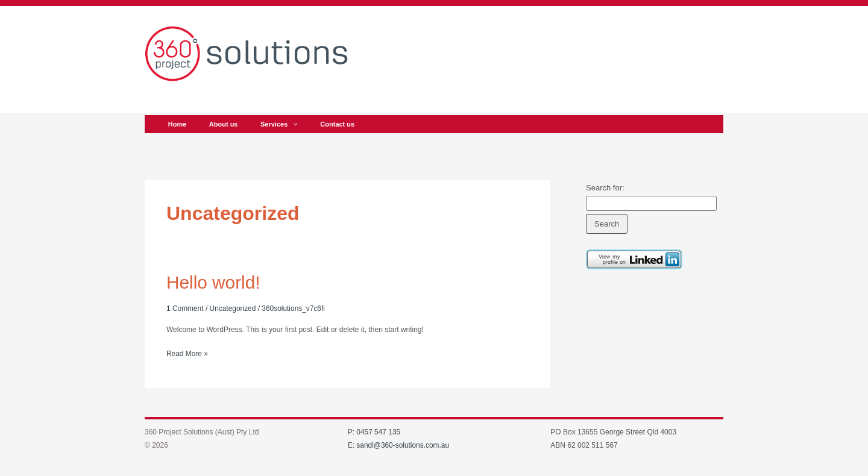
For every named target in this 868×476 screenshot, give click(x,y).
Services (268, 124)
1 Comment (185, 308)
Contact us (322, 124)
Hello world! (214, 282)
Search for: (605, 188)
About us (217, 124)
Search (607, 224)
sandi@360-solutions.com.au (403, 445)
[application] (282, 124)
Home (175, 124)
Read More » (187, 352)
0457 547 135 (378, 431)
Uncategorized (233, 308)
